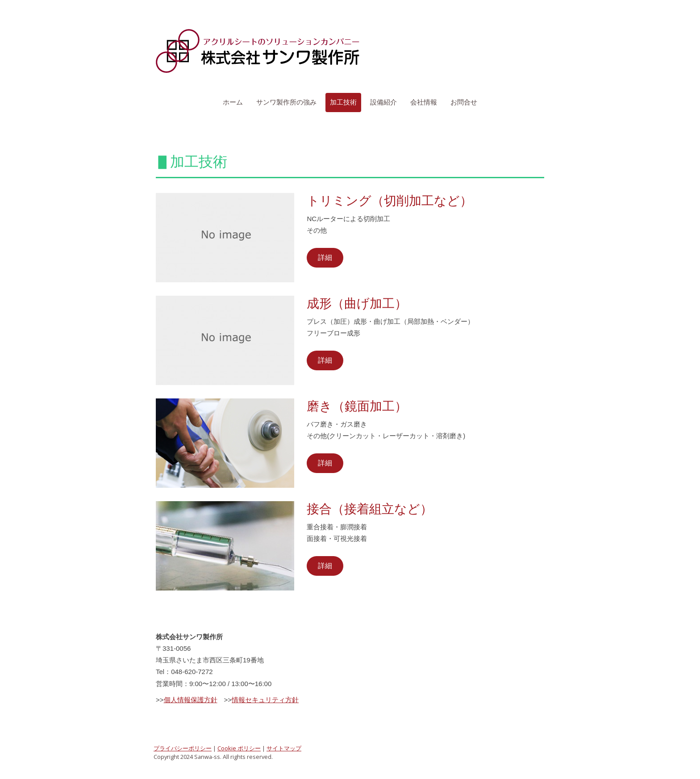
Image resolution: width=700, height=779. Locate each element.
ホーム (233, 102)
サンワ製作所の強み (286, 102)
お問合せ (464, 102)
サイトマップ (284, 748)
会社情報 (424, 102)
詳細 (325, 258)
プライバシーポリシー (183, 748)
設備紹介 (383, 102)
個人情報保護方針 (191, 700)
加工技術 (343, 102)
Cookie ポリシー (239, 748)
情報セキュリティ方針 (265, 700)
